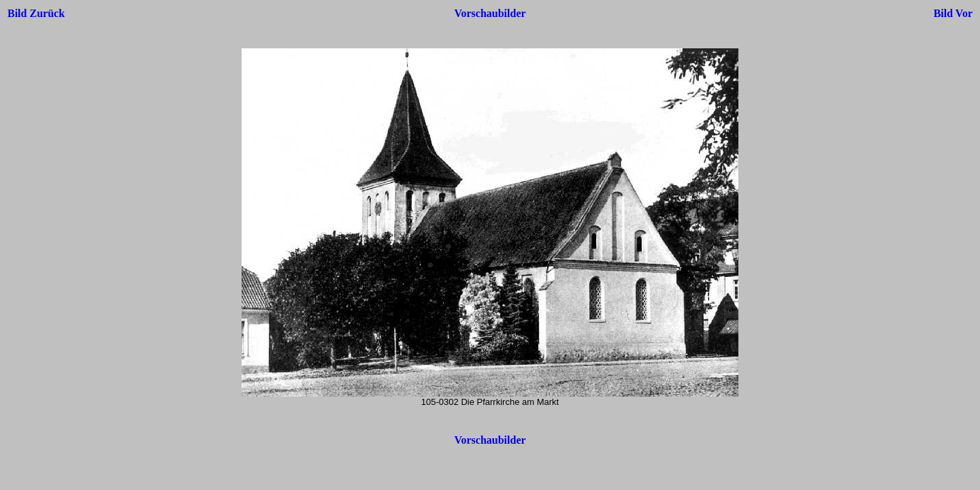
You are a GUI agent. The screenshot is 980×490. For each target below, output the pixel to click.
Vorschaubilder (490, 13)
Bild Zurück (36, 13)
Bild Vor (953, 13)
